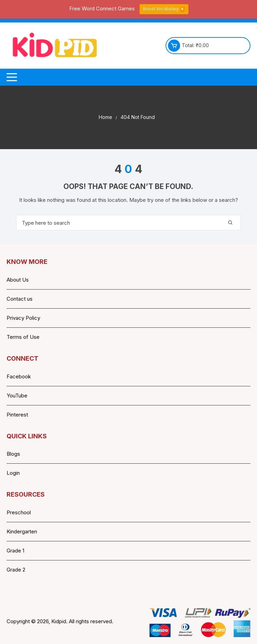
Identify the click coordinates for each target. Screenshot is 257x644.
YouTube (17, 396)
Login (13, 473)
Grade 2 (16, 570)
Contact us (20, 299)
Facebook (19, 376)
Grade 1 (15, 551)
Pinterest (17, 415)
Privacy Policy (23, 318)
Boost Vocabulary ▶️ (164, 9)
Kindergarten (22, 531)
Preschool (19, 512)
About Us (18, 280)
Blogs (13, 454)
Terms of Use (23, 337)
